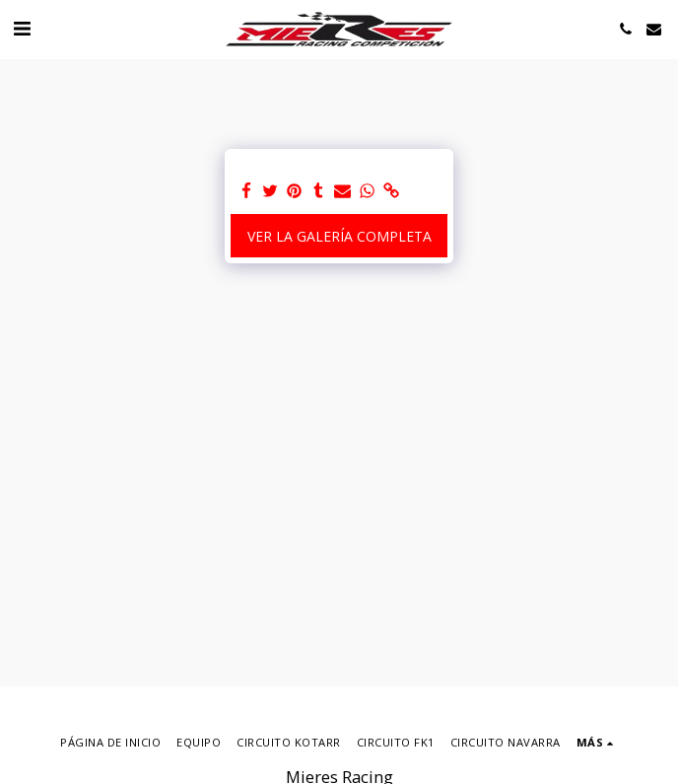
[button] (22, 28)
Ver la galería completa (339, 236)
